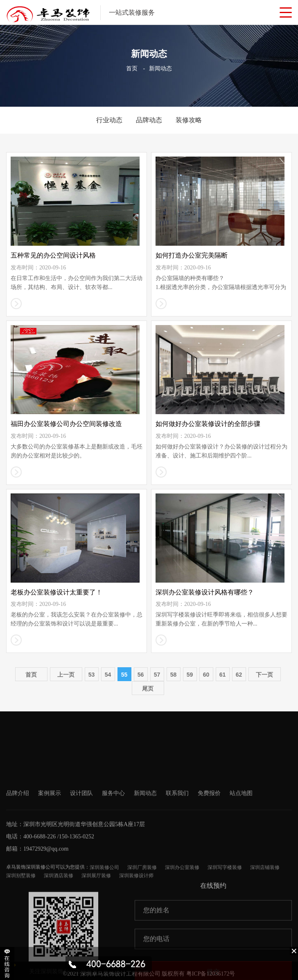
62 (239, 675)
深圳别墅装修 (21, 941)
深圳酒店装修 (59, 941)
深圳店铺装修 (265, 933)
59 (190, 675)
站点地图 (241, 859)
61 (223, 675)
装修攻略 (189, 120)
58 (174, 675)
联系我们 (177, 859)
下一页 (264, 675)
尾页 (148, 688)
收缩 (8, 963)
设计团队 (81, 859)
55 (124, 675)
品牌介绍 (18, 859)
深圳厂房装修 (142, 933)
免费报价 (209, 859)
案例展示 (50, 859)
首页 (132, 68)
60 (206, 675)
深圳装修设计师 (136, 941)
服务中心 (113, 859)
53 (92, 675)
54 (108, 675)
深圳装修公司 (104, 933)
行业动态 (109, 120)
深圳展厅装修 (96, 941)
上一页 (66, 675)
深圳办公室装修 (182, 933)
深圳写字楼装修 (225, 933)
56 (141, 675)
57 (157, 675)
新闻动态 (160, 68)
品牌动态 (149, 120)
